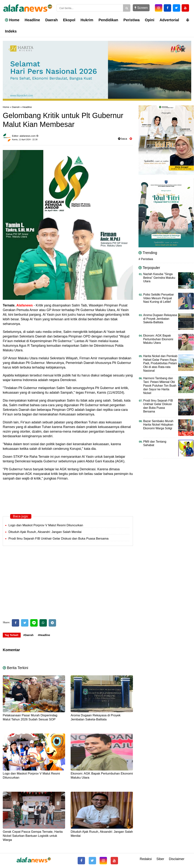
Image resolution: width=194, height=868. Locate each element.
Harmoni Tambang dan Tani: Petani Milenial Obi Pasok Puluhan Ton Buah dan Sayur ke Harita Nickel (160, 386)
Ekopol (69, 20)
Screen (141, 8)
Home (12, 20)
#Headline (44, 635)
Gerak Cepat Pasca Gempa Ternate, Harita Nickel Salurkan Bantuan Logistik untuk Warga (33, 836)
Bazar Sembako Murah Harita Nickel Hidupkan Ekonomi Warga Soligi (158, 425)
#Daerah (28, 635)
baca (123, 139)
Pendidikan (108, 20)
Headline (32, 20)
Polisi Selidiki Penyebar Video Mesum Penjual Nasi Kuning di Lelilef (158, 298)
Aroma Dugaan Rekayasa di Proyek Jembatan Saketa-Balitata (160, 319)
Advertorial (169, 20)
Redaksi (146, 859)
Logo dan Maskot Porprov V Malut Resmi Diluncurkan (46, 525)
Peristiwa (131, 20)
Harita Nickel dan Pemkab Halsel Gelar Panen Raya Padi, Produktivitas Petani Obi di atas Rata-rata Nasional (160, 363)
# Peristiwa (146, 259)
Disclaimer (177, 859)
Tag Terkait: (12, 635)
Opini (150, 20)
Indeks (11, 31)
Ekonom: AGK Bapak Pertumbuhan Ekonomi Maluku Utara (158, 339)
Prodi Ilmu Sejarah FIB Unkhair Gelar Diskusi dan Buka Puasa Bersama (58, 539)
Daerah (51, 20)
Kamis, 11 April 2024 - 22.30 (25, 139)
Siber (160, 859)
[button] (188, 18)
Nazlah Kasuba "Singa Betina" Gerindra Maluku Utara (159, 278)
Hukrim (87, 20)
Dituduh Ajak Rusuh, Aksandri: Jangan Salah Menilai (45, 532)
